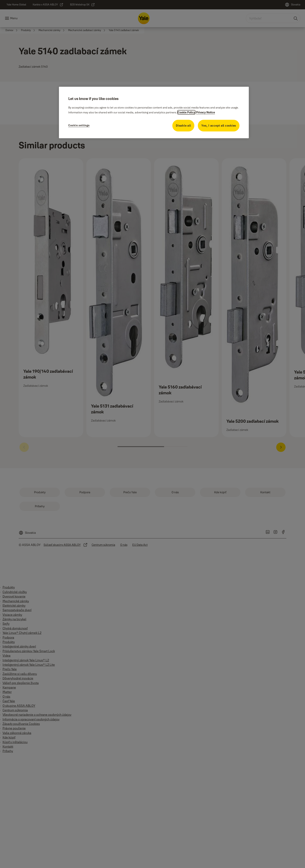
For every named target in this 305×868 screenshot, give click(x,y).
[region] (154, 112)
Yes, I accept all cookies (219, 126)
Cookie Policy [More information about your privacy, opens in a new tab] (186, 112)
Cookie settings (79, 125)
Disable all (183, 126)
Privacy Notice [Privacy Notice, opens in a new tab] (206, 112)
